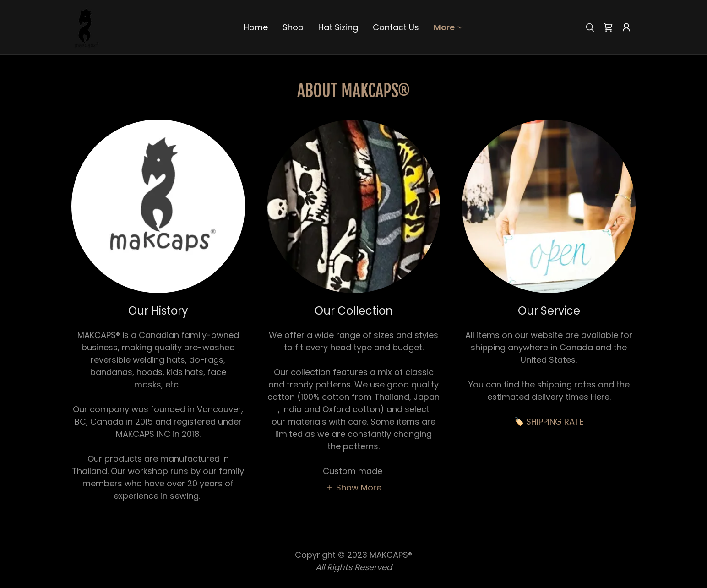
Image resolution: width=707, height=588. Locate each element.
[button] (449, 27)
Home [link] (256, 27)
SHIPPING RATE (555, 422)
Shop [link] (293, 27)
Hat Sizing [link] (338, 27)
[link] (86, 26)
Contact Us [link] (396, 27)
